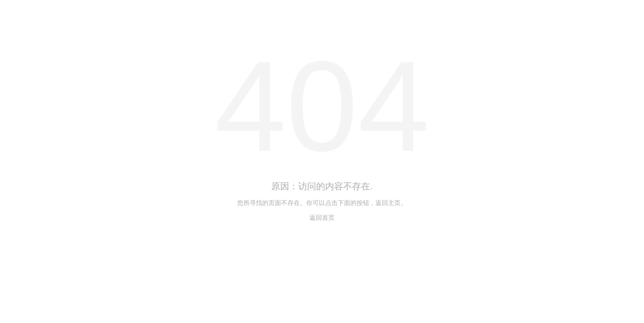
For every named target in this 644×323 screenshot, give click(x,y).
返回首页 (322, 218)
